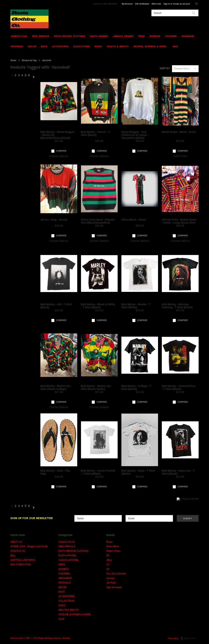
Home (13, 60)
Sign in (167, 4)
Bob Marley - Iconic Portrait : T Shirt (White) (98, 472)
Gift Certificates (142, 4)
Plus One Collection (116, 574)
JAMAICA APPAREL (123, 36)
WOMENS (155, 36)
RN (108, 556)
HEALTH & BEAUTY (118, 46)
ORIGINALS (17, 46)
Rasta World (113, 546)
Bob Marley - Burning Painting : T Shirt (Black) (177, 306)
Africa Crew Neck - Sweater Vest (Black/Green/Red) (98, 221)
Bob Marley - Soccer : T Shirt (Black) (96, 133)
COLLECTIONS (82, 46)
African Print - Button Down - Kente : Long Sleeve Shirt (179, 221)
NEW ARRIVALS (41, 36)
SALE (175, 46)
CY (108, 565)
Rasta (109, 542)
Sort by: (165, 68)
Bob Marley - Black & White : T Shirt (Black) (98, 306)
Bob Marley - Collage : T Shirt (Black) (136, 387)
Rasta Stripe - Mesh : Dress (179, 132)
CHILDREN (171, 36)
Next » (34, 77)
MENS (142, 36)
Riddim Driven (113, 551)
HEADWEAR (188, 36)
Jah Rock (111, 583)
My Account (127, 4)
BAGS (44, 46)
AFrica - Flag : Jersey (54, 220)
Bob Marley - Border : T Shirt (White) (136, 306)
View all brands (114, 587)
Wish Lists (156, 4)
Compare (61, 151)
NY (108, 569)
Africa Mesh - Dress (134, 220)
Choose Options (59, 156)
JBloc (109, 560)
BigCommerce (190, 639)
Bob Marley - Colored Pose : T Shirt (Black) (179, 387)
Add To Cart (180, 156)
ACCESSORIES (60, 46)
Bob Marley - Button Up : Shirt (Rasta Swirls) (96, 387)
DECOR (32, 46)
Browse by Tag (29, 60)
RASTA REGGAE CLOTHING (70, 36)
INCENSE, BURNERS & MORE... (151, 46)
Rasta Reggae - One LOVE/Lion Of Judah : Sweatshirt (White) (135, 135)
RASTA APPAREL (99, 36)
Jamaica (111, 578)
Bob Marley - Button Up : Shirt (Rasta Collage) (56, 387)
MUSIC (98, 46)
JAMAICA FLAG (19, 36)
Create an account (181, 4)
